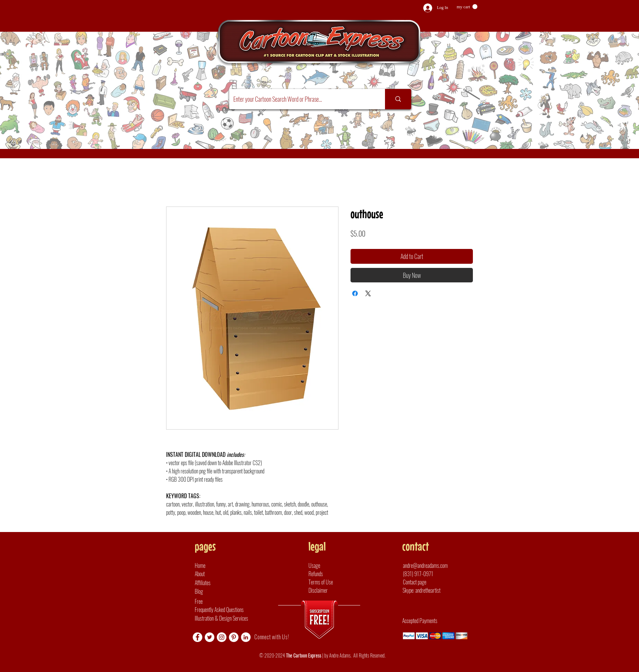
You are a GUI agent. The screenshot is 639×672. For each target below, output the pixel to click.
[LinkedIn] (246, 637)
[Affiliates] (214, 583)
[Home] (214, 565)
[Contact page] (418, 582)
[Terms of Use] (328, 582)
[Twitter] (210, 637)
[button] (467, 7)
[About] (214, 574)
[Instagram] (222, 637)
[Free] (247, 601)
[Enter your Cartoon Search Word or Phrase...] (302, 99)
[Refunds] (328, 574)
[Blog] (214, 591)
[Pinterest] (234, 637)
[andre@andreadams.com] (432, 565)
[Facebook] (197, 637)
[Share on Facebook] (355, 293)
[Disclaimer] (328, 590)
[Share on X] (368, 293)
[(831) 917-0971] (428, 574)
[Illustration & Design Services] (229, 618)
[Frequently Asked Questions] (247, 610)
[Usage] (328, 565)
